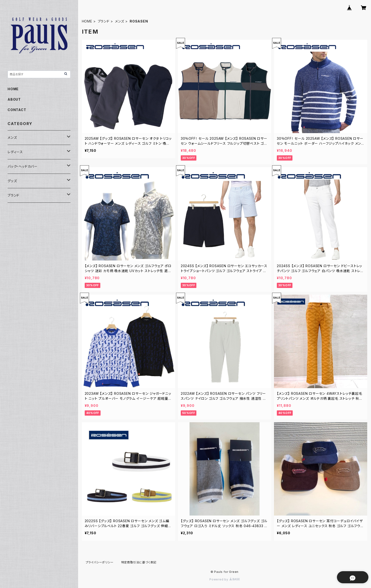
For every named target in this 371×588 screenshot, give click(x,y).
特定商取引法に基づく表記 (139, 562)
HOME (87, 21)
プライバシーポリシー (100, 562)
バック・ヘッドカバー (23, 166)
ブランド (104, 21)
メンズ (120, 21)
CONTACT (17, 110)
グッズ (12, 181)
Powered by (225, 579)
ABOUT (14, 99)
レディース (15, 152)
